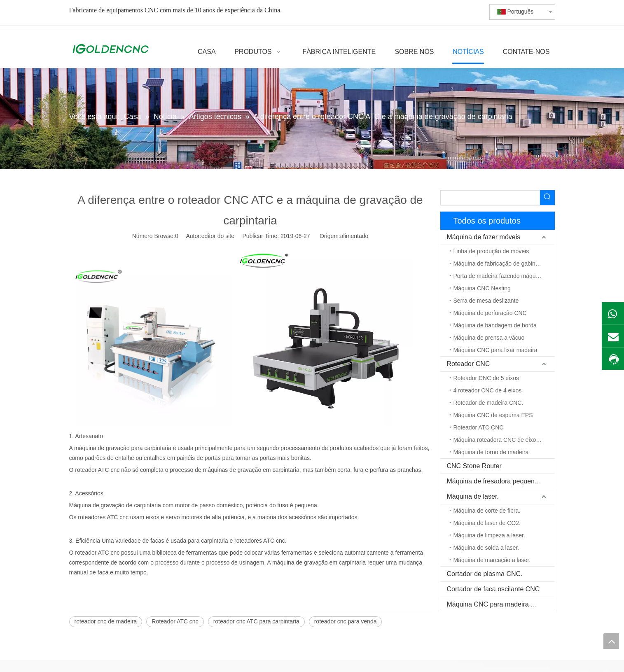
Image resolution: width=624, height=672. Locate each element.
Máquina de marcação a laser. (492, 560)
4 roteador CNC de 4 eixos (488, 390)
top (611, 641)
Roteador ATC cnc (175, 621)
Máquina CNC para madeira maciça (499, 604)
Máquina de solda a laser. (486, 548)
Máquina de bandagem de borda (495, 325)
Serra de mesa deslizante (486, 301)
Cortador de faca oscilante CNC (493, 589)
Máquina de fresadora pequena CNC (501, 481)
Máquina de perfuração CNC (490, 313)
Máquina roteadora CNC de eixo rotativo (504, 440)
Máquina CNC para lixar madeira (495, 350)
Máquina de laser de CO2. (487, 523)
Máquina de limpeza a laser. (489, 535)
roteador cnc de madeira (106, 621)
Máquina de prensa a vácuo (489, 338)
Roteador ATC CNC (479, 427)
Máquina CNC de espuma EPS (493, 415)
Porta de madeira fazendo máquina (499, 276)
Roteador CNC (469, 364)
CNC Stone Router (474, 466)
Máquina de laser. (473, 496)
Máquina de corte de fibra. (487, 511)
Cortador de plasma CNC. (485, 574)
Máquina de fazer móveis (484, 237)
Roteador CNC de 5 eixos (486, 378)
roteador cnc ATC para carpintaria (256, 621)
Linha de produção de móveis (491, 251)
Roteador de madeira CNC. (488, 403)
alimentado (354, 236)
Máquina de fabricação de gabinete (499, 264)
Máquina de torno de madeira (491, 452)
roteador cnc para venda (346, 621)
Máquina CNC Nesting (482, 288)
